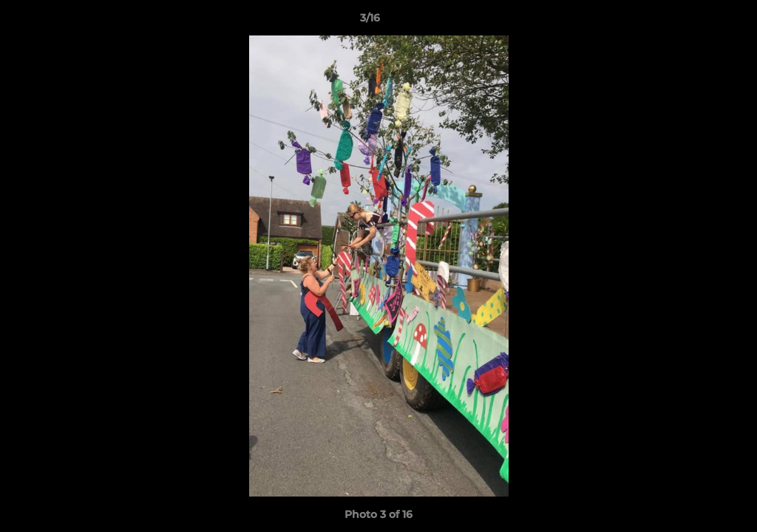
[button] (695, 21)
